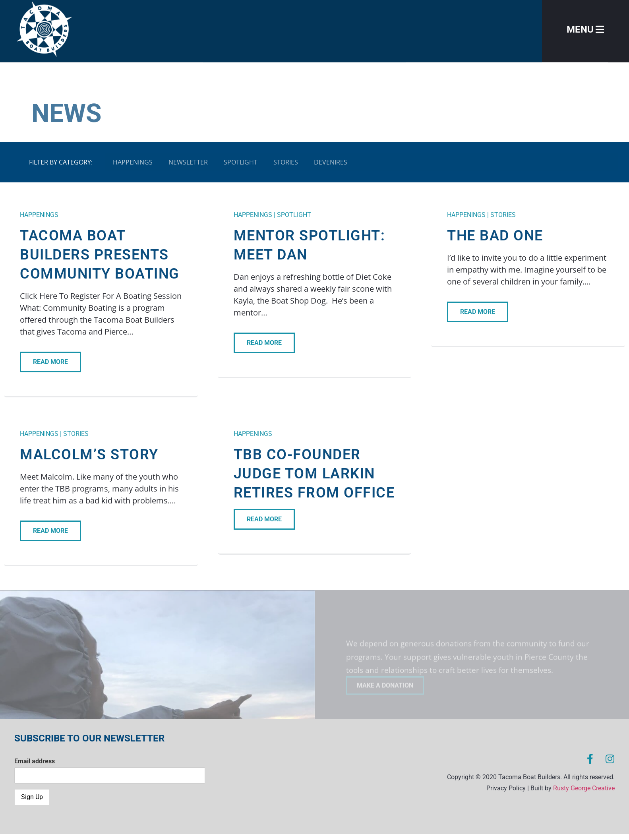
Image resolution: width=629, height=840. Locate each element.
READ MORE (50, 362)
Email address (35, 761)
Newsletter (188, 162)
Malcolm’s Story (89, 455)
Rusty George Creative (584, 788)
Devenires (331, 162)
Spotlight (241, 162)
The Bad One (495, 236)
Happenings (133, 162)
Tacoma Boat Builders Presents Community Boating (100, 255)
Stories (286, 162)
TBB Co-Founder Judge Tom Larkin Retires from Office (314, 474)
